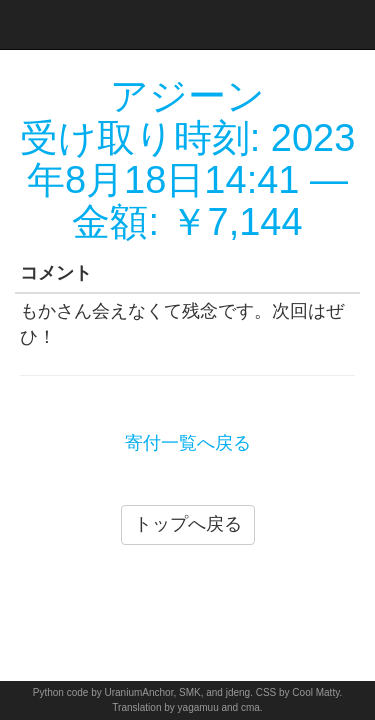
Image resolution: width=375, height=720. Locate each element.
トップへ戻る (188, 524)
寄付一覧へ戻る (188, 443)
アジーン (187, 96)
